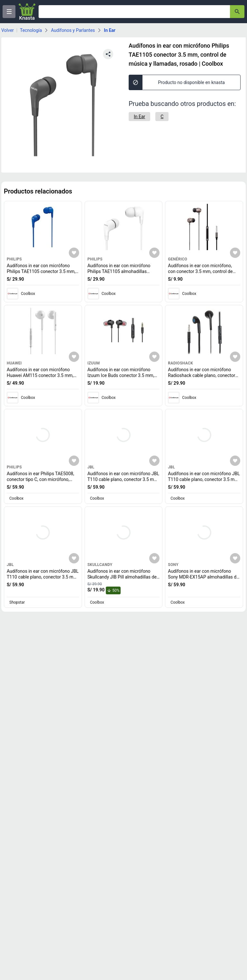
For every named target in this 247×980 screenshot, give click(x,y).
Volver (8, 30)
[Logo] (27, 12)
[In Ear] (139, 117)
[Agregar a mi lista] (74, 253)
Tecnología (31, 30)
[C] (162, 117)
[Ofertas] (134, 12)
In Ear (110, 30)
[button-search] (237, 12)
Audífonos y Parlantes (73, 30)
